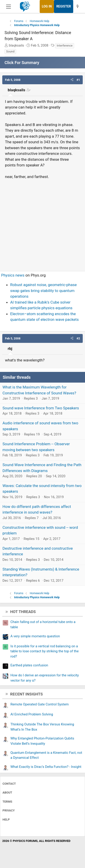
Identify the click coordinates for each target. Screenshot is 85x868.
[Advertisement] (42, 223)
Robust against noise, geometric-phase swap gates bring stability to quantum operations (44, 291)
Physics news (13, 275)
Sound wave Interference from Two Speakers (41, 408)
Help (6, 820)
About (7, 793)
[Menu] (8, 7)
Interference (65, 46)
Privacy (9, 810)
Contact (9, 784)
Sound (10, 51)
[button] (72, 80)
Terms (7, 802)
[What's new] (78, 6)
